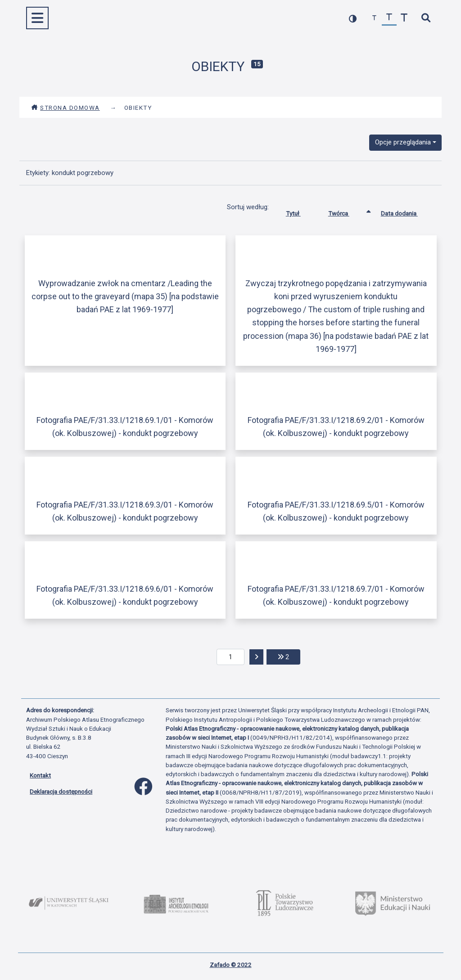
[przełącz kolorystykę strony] (353, 18)
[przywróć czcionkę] (389, 18)
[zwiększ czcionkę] (404, 18)
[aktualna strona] (231, 657)
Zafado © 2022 (231, 965)
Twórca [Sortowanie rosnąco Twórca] (346, 211)
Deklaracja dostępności (61, 791)
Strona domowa (66, 108)
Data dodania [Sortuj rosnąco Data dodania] (406, 211)
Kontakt (40, 775)
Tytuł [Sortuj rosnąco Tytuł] (300, 211)
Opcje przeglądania (403, 142)
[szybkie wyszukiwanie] (426, 18)
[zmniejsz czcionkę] (374, 18)
